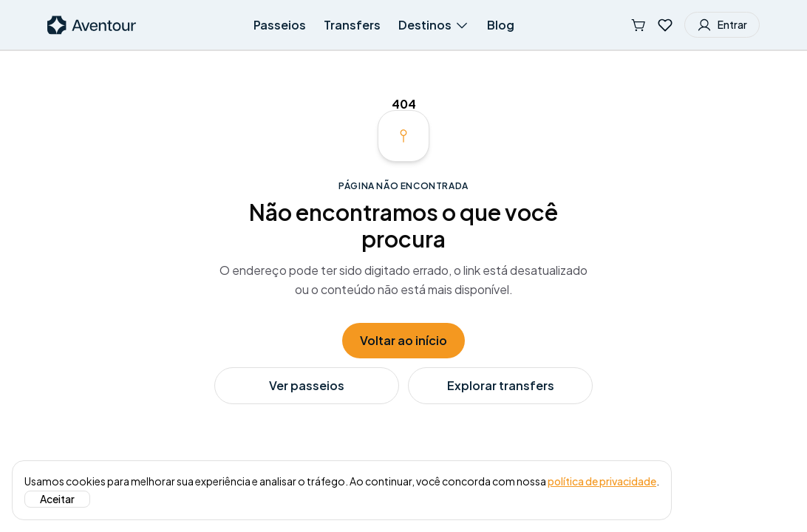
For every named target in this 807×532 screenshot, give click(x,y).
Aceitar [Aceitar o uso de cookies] (57, 499)
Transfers (352, 25)
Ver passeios (307, 385)
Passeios (280, 25)
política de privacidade (602, 481)
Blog (501, 25)
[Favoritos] (665, 25)
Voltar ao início (403, 340)
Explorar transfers (501, 385)
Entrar (722, 25)
